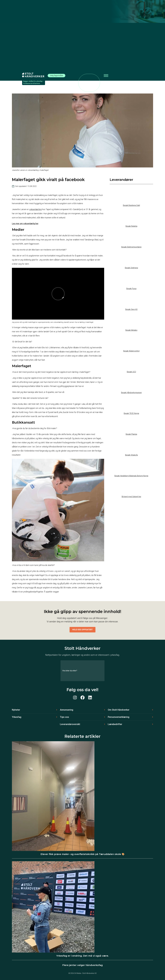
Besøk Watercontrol (131, 351)
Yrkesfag (17, 717)
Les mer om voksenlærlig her (25, 224)
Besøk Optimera (131, 268)
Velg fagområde (56, 75)
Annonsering (67, 710)
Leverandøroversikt (70, 724)
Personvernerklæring (119, 717)
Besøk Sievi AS (131, 309)
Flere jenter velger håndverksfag (82, 965)
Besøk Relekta (131, 226)
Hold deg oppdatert (82, 630)
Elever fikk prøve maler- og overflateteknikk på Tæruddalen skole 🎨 (83, 854)
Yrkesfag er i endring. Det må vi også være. (83, 956)
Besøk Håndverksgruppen (131, 393)
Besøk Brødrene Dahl (131, 205)
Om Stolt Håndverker (119, 710)
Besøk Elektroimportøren (131, 247)
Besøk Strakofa (131, 455)
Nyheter (16, 710)
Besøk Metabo (131, 330)
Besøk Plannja (131, 434)
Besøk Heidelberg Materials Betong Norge (131, 476)
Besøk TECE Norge (131, 413)
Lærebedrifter (115, 724)
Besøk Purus (131, 289)
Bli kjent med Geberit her (131, 497)
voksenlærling (35, 209)
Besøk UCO (131, 372)
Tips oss (64, 717)
